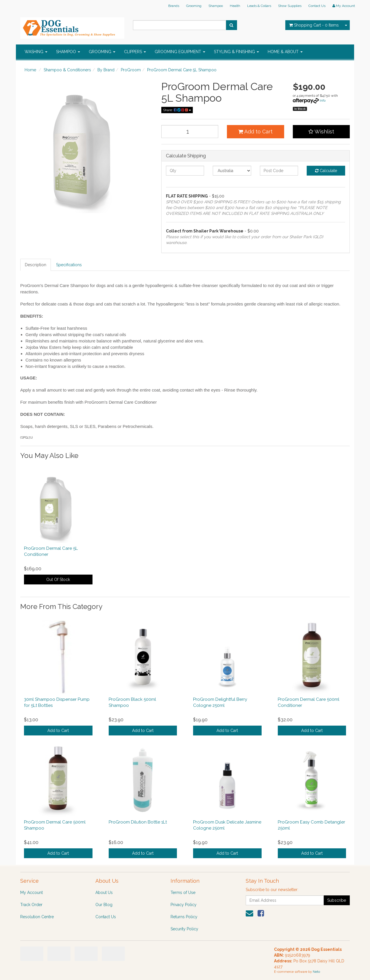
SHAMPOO (68, 52)
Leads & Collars (259, 6)
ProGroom (131, 70)
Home (30, 70)
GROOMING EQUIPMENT (180, 52)
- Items (314, 25)
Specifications (69, 265)
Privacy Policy (184, 905)
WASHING (36, 52)
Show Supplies (290, 6)
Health (235, 6)
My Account (32, 893)
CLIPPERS (135, 52)
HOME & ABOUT (285, 52)
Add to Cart (255, 132)
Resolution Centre (37, 917)
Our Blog (104, 905)
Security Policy (184, 929)
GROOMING (102, 52)
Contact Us (317, 6)
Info (323, 100)
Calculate (326, 171)
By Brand (106, 70)
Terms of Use (183, 893)
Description (36, 265)
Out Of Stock (58, 580)
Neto (316, 972)
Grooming (194, 6)
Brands (174, 6)
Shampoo (216, 6)
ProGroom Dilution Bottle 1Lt (138, 822)
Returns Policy (184, 917)
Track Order (31, 905)
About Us (104, 893)
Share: (177, 110)
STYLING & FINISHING (236, 52)
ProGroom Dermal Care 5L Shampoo (182, 70)
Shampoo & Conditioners (67, 70)
